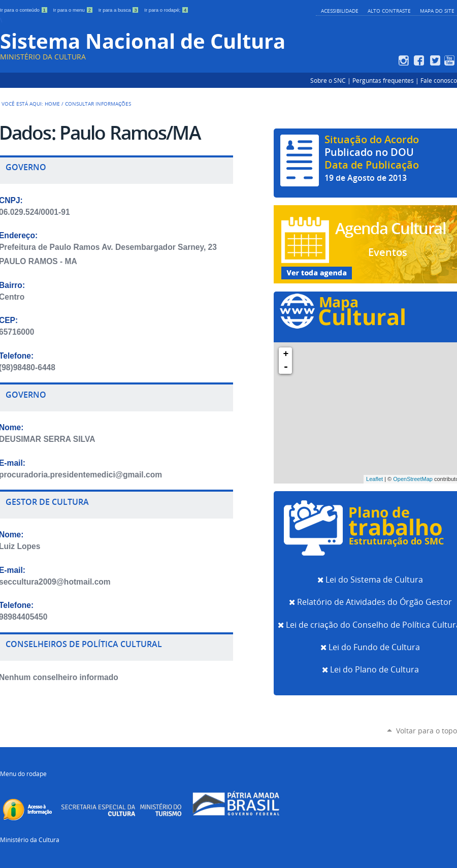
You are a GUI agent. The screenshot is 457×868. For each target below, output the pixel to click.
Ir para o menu (74, 10)
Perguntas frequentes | (386, 80)
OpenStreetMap (413, 479)
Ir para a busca (120, 10)
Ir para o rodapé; (166, 10)
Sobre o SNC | (331, 80)
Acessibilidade (340, 11)
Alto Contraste (389, 11)
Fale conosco (439, 80)
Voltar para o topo (427, 731)
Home (52, 104)
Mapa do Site (437, 11)
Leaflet (374, 479)
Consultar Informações (98, 104)
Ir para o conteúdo (25, 10)
